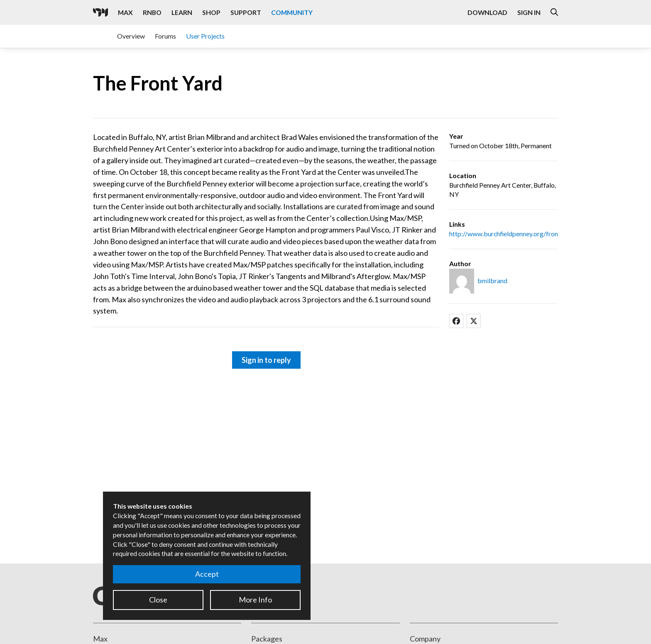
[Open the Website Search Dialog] (554, 12)
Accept (207, 574)
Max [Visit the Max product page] (125, 12)
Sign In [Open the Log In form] (529, 12)
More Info (255, 600)
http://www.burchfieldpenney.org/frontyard (511, 234)
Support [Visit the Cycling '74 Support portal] (246, 12)
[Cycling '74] (100, 12)
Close (158, 600)
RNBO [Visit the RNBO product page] (152, 12)
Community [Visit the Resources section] (292, 12)
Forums (165, 36)
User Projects (205, 36)
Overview (131, 36)
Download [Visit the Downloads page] (487, 12)
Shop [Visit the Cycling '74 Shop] (211, 12)
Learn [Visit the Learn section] (182, 12)
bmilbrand (492, 280)
